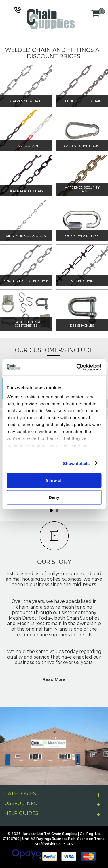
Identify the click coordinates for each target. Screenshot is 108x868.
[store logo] (51, 19)
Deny (54, 497)
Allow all (54, 481)
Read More (54, 679)
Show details (76, 463)
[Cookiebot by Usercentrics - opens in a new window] (77, 367)
